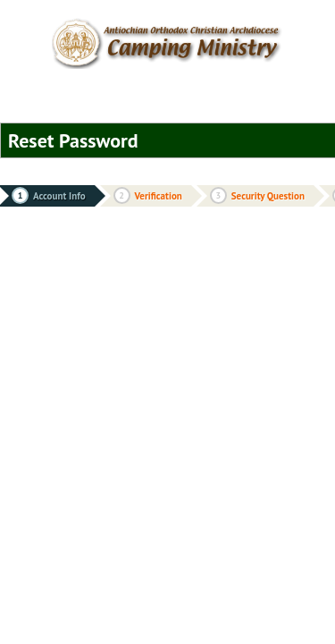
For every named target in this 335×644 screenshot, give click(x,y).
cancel (214, 144)
